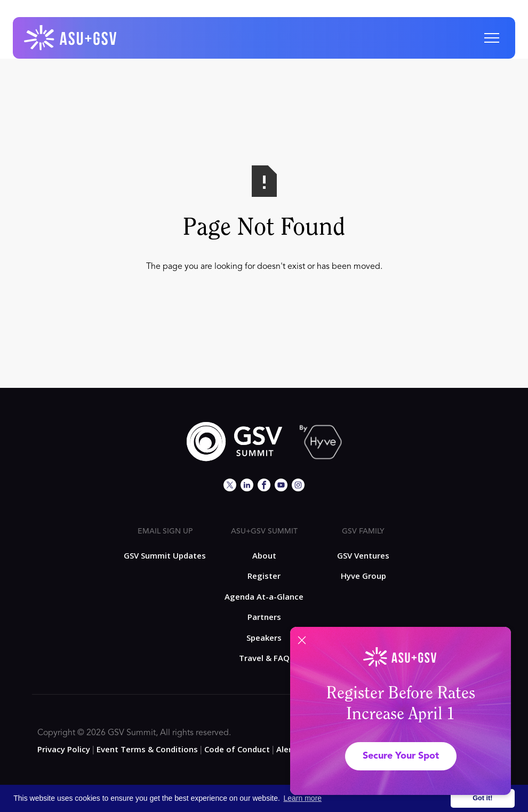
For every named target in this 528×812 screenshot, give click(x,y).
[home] (71, 38)
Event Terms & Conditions (147, 749)
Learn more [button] (303, 798)
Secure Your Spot (401, 756)
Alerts (288, 749)
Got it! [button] (482, 798)
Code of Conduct (237, 749)
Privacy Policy (64, 749)
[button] (492, 38)
